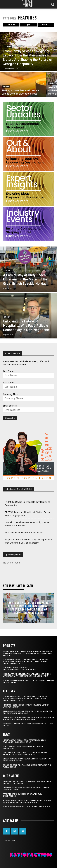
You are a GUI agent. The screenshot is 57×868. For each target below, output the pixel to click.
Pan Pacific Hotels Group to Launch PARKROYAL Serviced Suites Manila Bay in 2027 (25, 754)
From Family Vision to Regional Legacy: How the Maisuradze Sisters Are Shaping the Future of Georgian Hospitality (25, 662)
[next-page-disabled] (49, 598)
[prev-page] (43, 598)
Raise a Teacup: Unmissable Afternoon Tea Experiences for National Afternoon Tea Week (28, 718)
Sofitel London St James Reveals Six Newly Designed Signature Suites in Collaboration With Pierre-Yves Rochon (28, 653)
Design (6, 86)
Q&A (28, 25)
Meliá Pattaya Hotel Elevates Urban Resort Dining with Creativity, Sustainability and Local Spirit (27, 675)
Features (8, 47)
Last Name (9, 383)
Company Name (11, 394)
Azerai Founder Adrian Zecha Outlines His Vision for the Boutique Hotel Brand (28, 712)
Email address (10, 406)
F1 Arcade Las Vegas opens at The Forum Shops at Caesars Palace (19, 669)
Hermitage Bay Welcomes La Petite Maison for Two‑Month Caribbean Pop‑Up (24, 741)
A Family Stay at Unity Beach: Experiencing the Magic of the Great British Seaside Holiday (27, 801)
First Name (9, 371)
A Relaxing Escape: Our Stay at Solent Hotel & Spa (27, 807)
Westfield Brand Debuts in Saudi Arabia (24, 533)
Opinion (11, 25)
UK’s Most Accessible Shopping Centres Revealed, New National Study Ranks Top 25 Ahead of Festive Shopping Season (29, 608)
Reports (46, 25)
